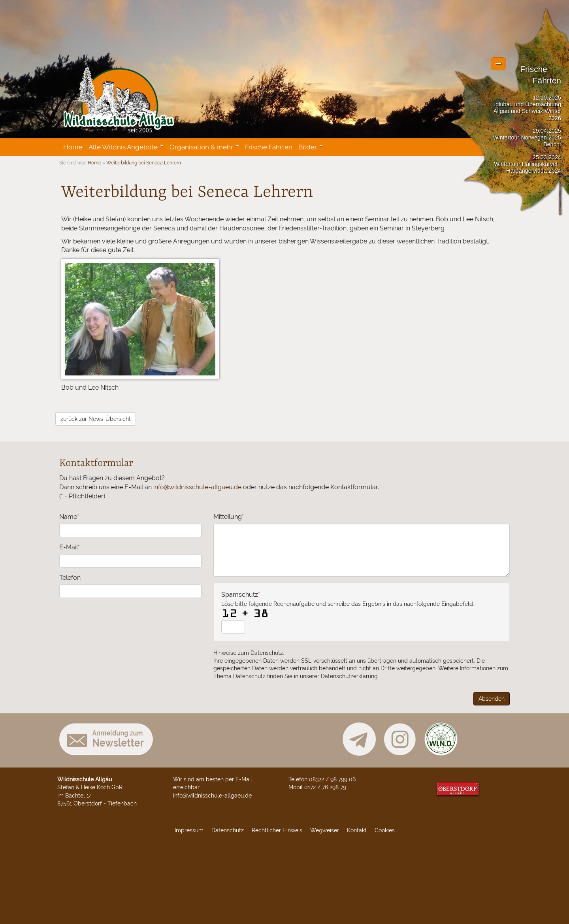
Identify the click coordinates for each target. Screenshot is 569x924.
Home (73, 147)
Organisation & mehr (201, 147)
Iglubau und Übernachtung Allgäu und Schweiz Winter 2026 (527, 111)
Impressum (189, 830)
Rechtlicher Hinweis (277, 830)
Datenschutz (228, 830)
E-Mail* (70, 547)
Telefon (70, 578)
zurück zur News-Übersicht (96, 419)
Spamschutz (348, 603)
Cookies (385, 830)
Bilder (308, 147)
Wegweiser (325, 830)
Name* (69, 517)
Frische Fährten (269, 147)
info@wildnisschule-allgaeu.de (197, 487)
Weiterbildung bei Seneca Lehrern (144, 163)
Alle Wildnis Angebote (123, 147)
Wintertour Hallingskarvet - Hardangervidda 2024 (528, 167)
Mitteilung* (229, 517)
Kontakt (357, 830)
